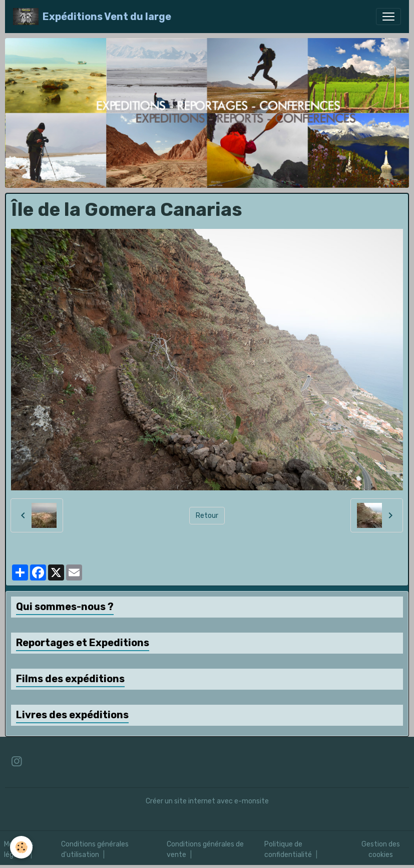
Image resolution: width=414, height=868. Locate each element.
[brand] (92, 17)
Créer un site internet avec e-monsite (207, 801)
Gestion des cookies (381, 849)
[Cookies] (21, 847)
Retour (207, 516)
